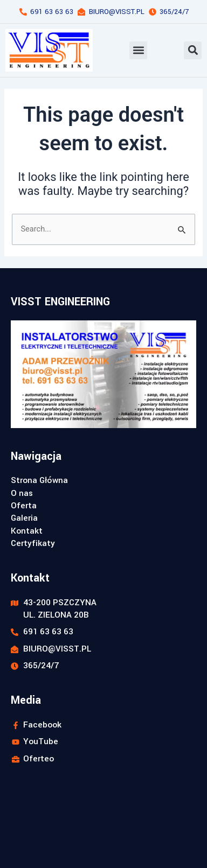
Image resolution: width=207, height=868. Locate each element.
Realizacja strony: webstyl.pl (52, 859)
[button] (138, 50)
